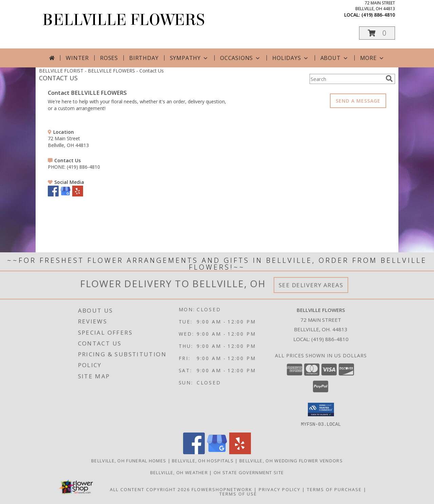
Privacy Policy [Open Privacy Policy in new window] (280, 489)
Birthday (144, 58)
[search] (389, 79)
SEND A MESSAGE (358, 101)
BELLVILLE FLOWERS (124, 20)
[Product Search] (346, 79)
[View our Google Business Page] (65, 195)
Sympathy (189, 58)
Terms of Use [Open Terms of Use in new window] (238, 493)
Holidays (291, 58)
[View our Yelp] (78, 195)
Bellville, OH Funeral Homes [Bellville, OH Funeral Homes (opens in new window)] (129, 460)
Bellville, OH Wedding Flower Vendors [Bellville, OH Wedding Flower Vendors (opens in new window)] (291, 460)
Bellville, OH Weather (179, 472)
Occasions (241, 58)
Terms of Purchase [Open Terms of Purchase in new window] (334, 489)
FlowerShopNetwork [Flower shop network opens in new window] (222, 489)
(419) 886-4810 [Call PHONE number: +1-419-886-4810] (83, 167)
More (372, 58)
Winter (77, 58)
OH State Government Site (249, 472)
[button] (377, 33)
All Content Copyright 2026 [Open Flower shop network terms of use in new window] (150, 489)
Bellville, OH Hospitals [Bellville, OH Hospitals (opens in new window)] (203, 460)
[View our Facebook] (53, 195)
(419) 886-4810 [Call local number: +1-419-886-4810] (378, 15)
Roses (109, 58)
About (335, 58)
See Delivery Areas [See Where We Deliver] (311, 285)
